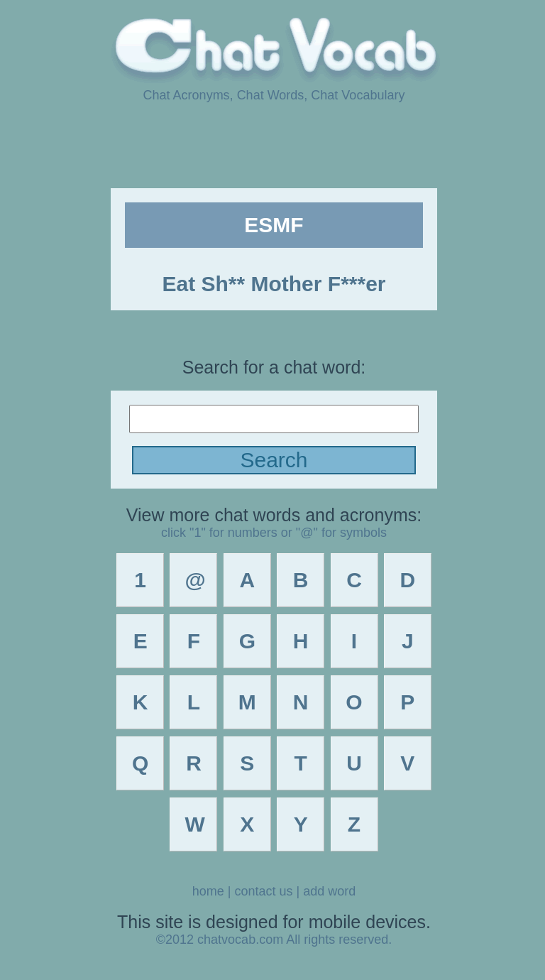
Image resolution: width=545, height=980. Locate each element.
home (208, 891)
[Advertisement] (272, 144)
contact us (263, 891)
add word (329, 891)
